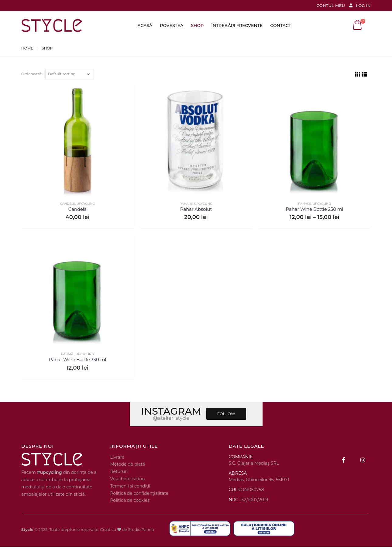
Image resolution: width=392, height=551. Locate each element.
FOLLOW (226, 414)
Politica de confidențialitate (139, 493)
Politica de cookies (130, 500)
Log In (359, 5)
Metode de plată (128, 464)
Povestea (172, 26)
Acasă (145, 26)
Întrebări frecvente (237, 26)
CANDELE (68, 204)
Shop (197, 26)
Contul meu (331, 5)
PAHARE (186, 204)
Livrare (117, 457)
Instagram (363, 460)
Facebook (343, 460)
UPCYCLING (86, 204)
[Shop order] (70, 74)
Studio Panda (141, 530)
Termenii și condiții (130, 486)
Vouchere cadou (128, 479)
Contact (280, 26)
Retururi (119, 471)
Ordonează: (32, 74)
